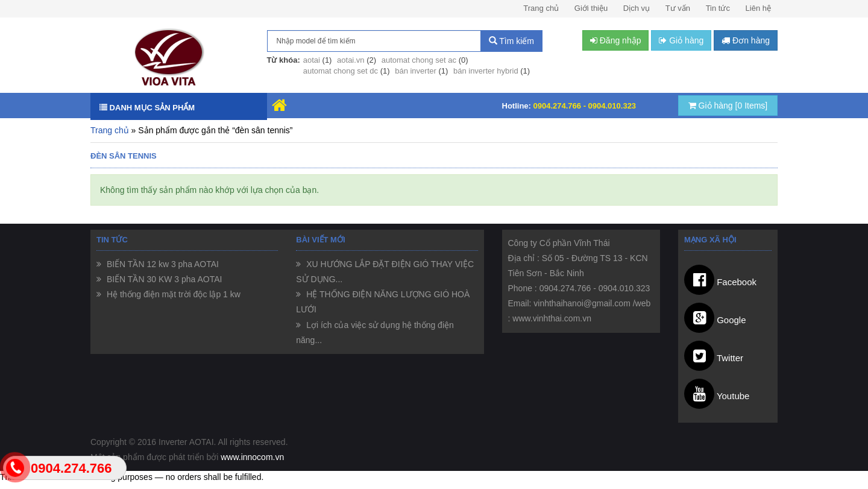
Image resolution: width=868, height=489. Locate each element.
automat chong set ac (419, 60)
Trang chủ (541, 8)
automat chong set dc (341, 71)
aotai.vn (351, 60)
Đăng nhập (616, 40)
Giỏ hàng (728, 106)
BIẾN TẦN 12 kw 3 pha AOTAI (162, 264)
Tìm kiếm (511, 41)
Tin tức (718, 8)
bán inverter (416, 71)
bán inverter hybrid (486, 71)
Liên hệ (758, 8)
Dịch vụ (637, 8)
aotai (312, 60)
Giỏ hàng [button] (681, 40)
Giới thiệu (591, 8)
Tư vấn (678, 8)
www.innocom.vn (252, 457)
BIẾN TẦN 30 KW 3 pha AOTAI (163, 279)
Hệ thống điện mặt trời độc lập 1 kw (172, 294)
